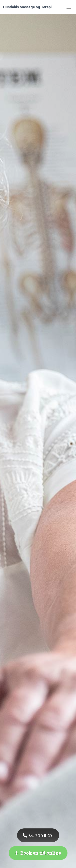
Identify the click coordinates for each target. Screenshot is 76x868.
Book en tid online (38, 853)
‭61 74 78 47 (38, 835)
